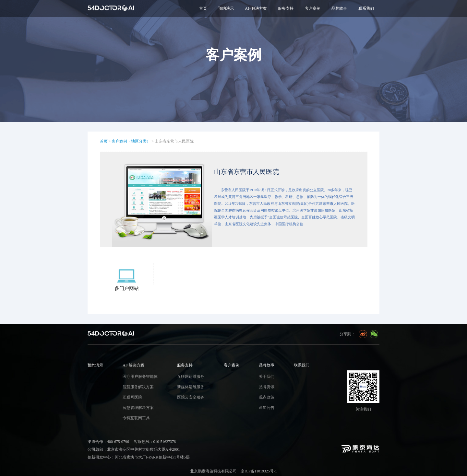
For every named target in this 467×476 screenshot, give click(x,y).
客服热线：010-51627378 (155, 442)
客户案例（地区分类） (131, 141)
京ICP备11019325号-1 (259, 471)
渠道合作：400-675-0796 (108, 442)
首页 (203, 8)
